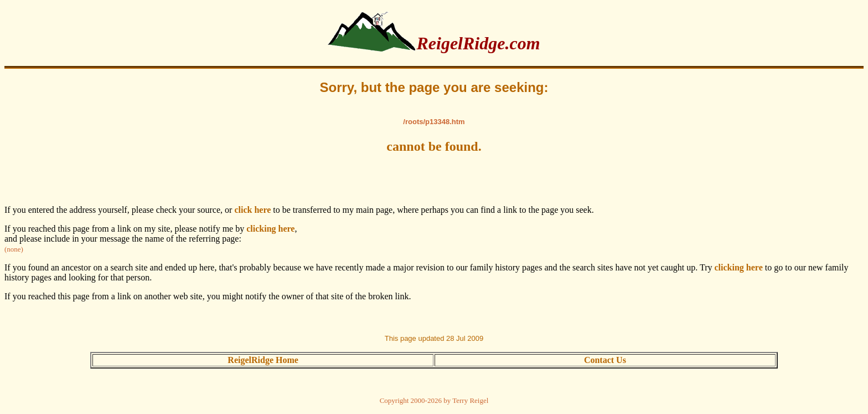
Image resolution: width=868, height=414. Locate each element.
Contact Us (605, 360)
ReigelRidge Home (263, 360)
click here (252, 210)
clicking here (270, 229)
